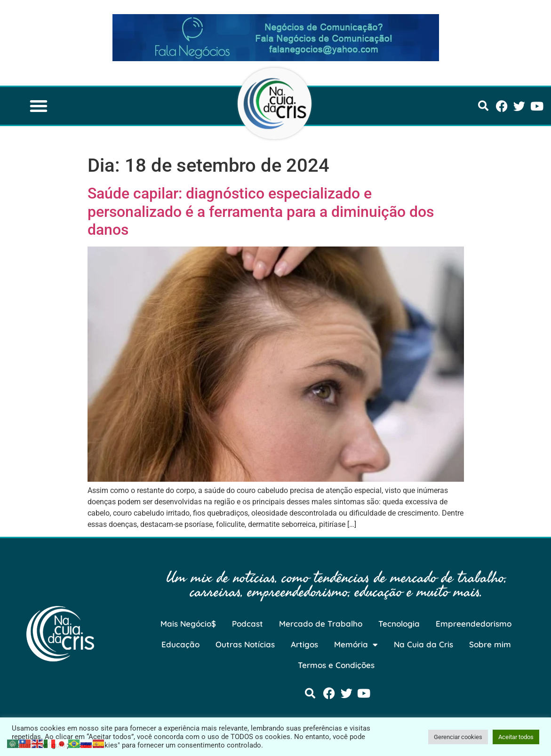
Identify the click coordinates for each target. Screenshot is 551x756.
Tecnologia (399, 624)
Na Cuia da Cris (423, 644)
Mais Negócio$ (188, 624)
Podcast (248, 624)
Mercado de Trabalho (321, 624)
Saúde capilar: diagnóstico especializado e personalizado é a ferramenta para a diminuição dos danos (261, 211)
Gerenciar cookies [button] (458, 737)
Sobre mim (490, 644)
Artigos (304, 644)
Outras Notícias (245, 644)
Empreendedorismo (474, 624)
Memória (356, 645)
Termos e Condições (336, 665)
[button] (39, 106)
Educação (180, 644)
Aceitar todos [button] (516, 737)
